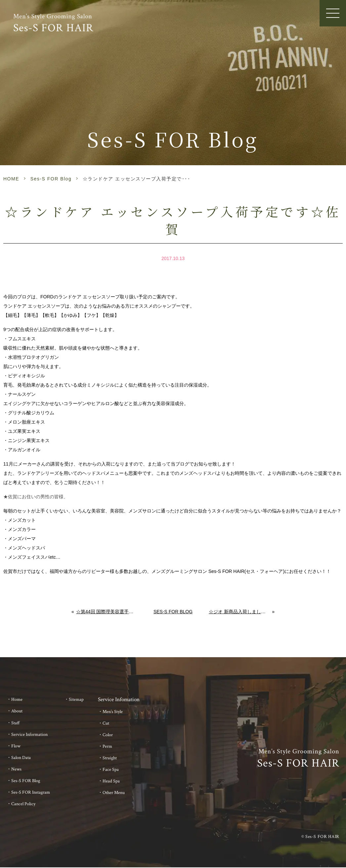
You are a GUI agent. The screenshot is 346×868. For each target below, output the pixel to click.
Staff (16, 723)
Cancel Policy (23, 804)
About (17, 711)
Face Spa (111, 770)
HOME (11, 179)
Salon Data (21, 758)
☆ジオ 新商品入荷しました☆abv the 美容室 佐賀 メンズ (240, 612)
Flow (16, 746)
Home (17, 699)
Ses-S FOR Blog (51, 179)
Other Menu (114, 793)
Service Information (29, 735)
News (16, 769)
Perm (107, 746)
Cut (106, 723)
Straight (110, 758)
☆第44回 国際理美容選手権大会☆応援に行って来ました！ (107, 612)
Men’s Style (113, 712)
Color (108, 735)
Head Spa (111, 781)
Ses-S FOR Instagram (31, 792)
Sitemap (76, 699)
